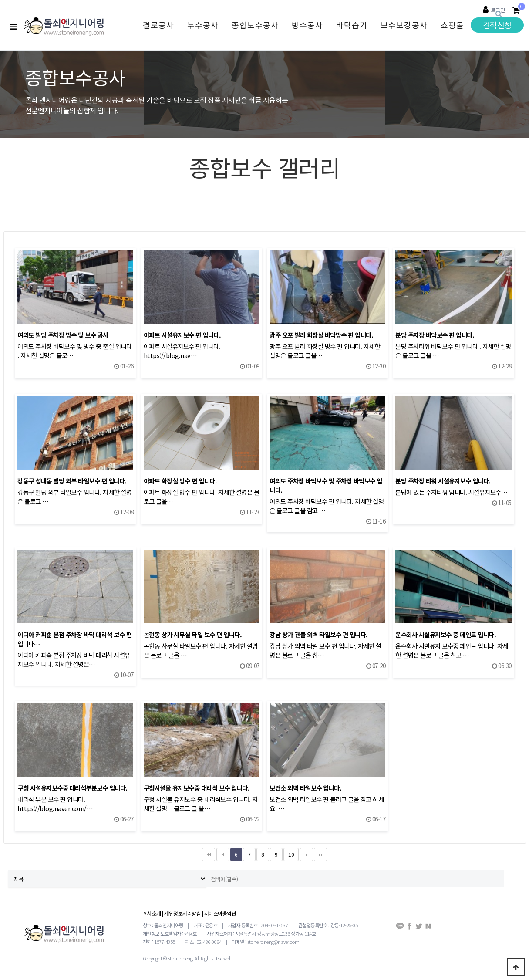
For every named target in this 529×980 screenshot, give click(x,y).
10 (289, 853)
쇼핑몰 (452, 25)
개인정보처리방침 (182, 913)
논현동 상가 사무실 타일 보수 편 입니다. (193, 634)
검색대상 (0, 0)
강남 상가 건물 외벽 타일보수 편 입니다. (319, 634)
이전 (223, 855)
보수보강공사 (404, 25)
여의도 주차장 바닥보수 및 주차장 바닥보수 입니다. (326, 485)
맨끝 (320, 855)
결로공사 (158, 25)
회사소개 (152, 913)
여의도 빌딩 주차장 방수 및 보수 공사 (63, 335)
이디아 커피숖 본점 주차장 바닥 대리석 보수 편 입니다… (74, 639)
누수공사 (203, 25)
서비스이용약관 (220, 913)
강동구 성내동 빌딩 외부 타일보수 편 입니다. (72, 481)
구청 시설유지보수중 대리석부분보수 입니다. (72, 788)
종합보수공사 (255, 25)
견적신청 (497, 25)
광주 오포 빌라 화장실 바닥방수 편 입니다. (321, 335)
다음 (307, 855)
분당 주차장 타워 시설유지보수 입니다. (443, 481)
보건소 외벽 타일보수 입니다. (305, 788)
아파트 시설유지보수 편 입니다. (182, 335)
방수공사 (307, 25)
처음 (209, 855)
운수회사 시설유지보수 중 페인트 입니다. (446, 634)
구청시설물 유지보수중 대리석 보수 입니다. (197, 788)
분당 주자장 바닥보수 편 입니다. (435, 335)
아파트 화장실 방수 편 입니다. (180, 481)
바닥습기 (352, 25)
